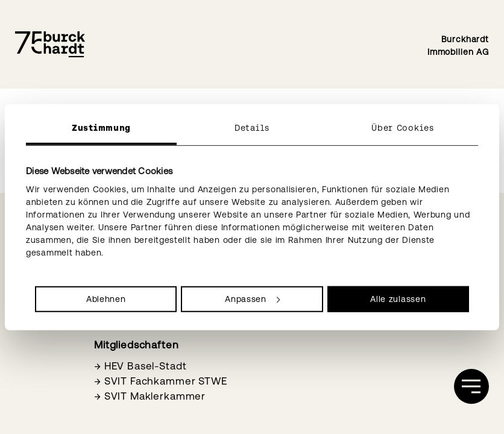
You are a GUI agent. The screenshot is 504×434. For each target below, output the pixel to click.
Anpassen (252, 298)
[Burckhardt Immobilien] (50, 45)
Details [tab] (252, 128)
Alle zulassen (398, 298)
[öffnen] (471, 386)
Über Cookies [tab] (402, 128)
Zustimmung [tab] (101, 128)
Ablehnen (106, 298)
